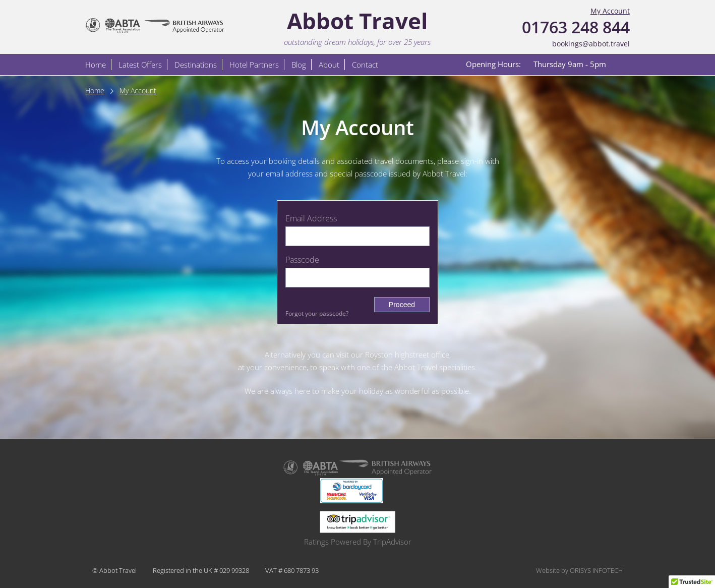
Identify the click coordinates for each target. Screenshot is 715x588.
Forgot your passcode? (317, 313)
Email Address (311, 218)
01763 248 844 (576, 27)
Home (96, 65)
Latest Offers (140, 65)
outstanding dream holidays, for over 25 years (357, 42)
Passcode (302, 260)
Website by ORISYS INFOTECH (579, 570)
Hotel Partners (254, 65)
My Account (610, 11)
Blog (299, 65)
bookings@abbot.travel (591, 44)
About (329, 65)
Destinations (196, 65)
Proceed (402, 305)
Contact (365, 65)
